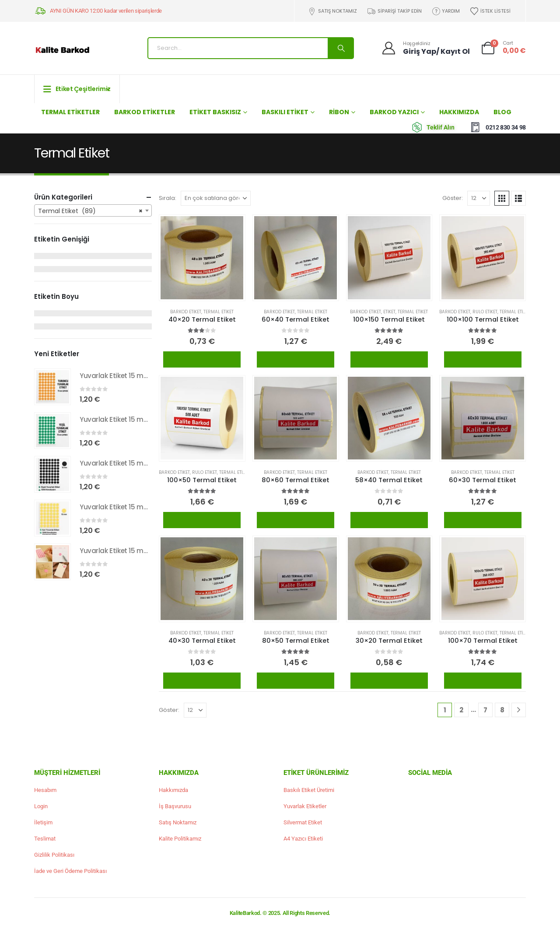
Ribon (339, 112)
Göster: (453, 198)
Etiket (389, 312)
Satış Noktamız (332, 11)
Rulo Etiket (485, 312)
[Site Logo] (63, 51)
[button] (502, 198)
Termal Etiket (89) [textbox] (90, 211)
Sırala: (168, 198)
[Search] (340, 48)
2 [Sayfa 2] (461, 710)
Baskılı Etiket (285, 112)
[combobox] (93, 210)
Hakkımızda (459, 112)
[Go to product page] (202, 258)
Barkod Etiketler (145, 112)
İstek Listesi (490, 11)
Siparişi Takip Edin (394, 11)
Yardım (446, 11)
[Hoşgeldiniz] (425, 48)
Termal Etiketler (70, 112)
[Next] (519, 710)
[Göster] (479, 198)
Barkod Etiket (186, 312)
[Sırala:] (216, 198)
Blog (502, 112)
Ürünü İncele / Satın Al (202, 359)
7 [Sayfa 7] (485, 710)
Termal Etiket (219, 312)
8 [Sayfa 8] (502, 710)
